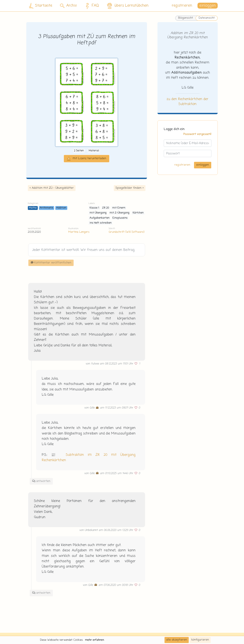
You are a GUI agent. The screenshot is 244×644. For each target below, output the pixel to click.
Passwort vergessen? (197, 134)
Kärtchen (138, 213)
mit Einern (119, 208)
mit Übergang (98, 213)
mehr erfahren (95, 640)
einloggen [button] (208, 6)
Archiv (68, 6)
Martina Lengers (79, 232)
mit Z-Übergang (120, 213)
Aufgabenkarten (100, 218)
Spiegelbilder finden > (130, 188)
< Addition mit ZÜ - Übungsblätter (52, 188)
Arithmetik (47, 208)
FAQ (91, 6)
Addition (61, 208)
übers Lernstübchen (127, 6)
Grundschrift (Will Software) (126, 232)
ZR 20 (106, 208)
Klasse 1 (94, 208)
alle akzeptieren (177, 640)
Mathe (33, 208)
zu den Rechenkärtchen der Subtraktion (187, 102)
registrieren (182, 6)
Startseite (41, 6)
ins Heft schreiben (101, 223)
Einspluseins (120, 218)
